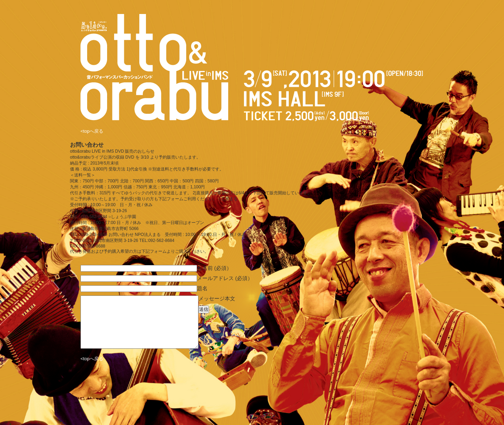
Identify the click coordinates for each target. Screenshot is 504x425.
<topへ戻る (92, 131)
